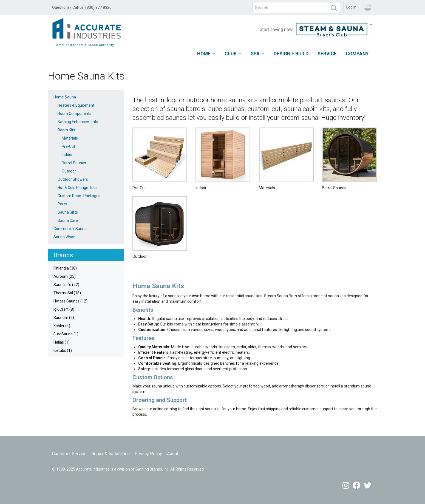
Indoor (67, 155)
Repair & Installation (110, 454)
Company (357, 54)
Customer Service (69, 454)
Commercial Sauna (70, 229)
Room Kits (66, 130)
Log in (351, 7)
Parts (62, 204)
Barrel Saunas (74, 163)
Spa (255, 54)
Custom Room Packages (79, 196)
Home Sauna (65, 97)
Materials (70, 138)
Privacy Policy (148, 454)
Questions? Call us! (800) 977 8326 (82, 7)
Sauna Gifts (68, 212)
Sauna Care (68, 220)
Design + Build (291, 54)
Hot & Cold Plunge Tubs (78, 188)
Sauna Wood (64, 237)
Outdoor (69, 171)
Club (231, 54)
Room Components (74, 114)
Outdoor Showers (73, 179)
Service (327, 54)
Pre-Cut (68, 146)
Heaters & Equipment (76, 105)
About (173, 454)
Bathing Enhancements (78, 122)
